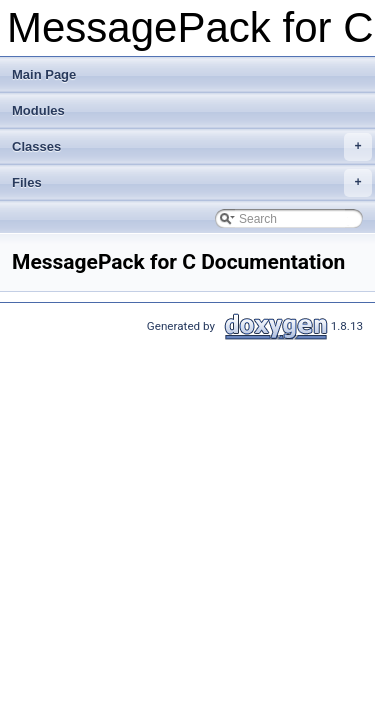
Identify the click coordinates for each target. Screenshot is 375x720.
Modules (38, 110)
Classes (192, 147)
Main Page (44, 74)
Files (192, 183)
